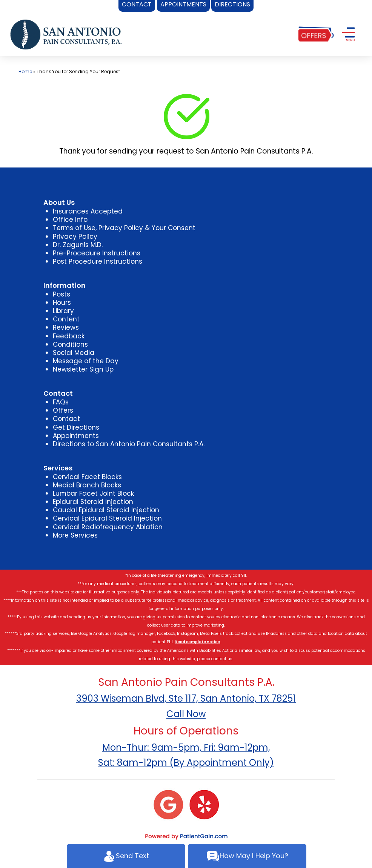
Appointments (76, 436)
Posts (61, 294)
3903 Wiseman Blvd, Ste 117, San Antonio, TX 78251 (186, 698)
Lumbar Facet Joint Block (93, 493)
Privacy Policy (75, 237)
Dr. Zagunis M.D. (78, 245)
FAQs (61, 402)
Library (63, 311)
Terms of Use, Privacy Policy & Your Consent (124, 228)
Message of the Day (86, 361)
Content (66, 319)
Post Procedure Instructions (98, 261)
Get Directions (76, 427)
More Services (75, 535)
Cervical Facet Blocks (87, 477)
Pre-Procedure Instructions (97, 253)
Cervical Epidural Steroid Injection (107, 518)
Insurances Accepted (88, 211)
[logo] (66, 34)
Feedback (69, 336)
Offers (63, 410)
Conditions (70, 344)
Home (25, 71)
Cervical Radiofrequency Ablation (108, 527)
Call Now (186, 714)
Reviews (66, 327)
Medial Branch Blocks (87, 485)
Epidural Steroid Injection (93, 502)
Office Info (70, 220)
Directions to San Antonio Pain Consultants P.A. (129, 444)
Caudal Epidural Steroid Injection (106, 510)
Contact (66, 419)
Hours (62, 303)
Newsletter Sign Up (83, 369)
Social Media (74, 353)
